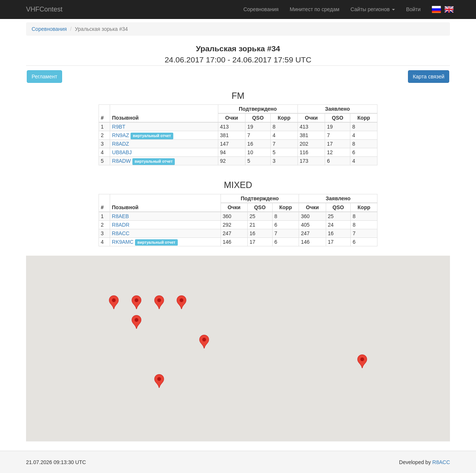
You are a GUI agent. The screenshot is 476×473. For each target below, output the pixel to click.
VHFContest (44, 9)
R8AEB (120, 216)
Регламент (44, 77)
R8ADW (121, 161)
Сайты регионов (373, 9)
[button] (181, 302)
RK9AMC (123, 242)
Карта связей (429, 77)
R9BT (119, 127)
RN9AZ (120, 135)
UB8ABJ (122, 152)
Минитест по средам (314, 9)
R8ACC (121, 233)
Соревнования (261, 9)
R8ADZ (120, 144)
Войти (413, 9)
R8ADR (121, 225)
